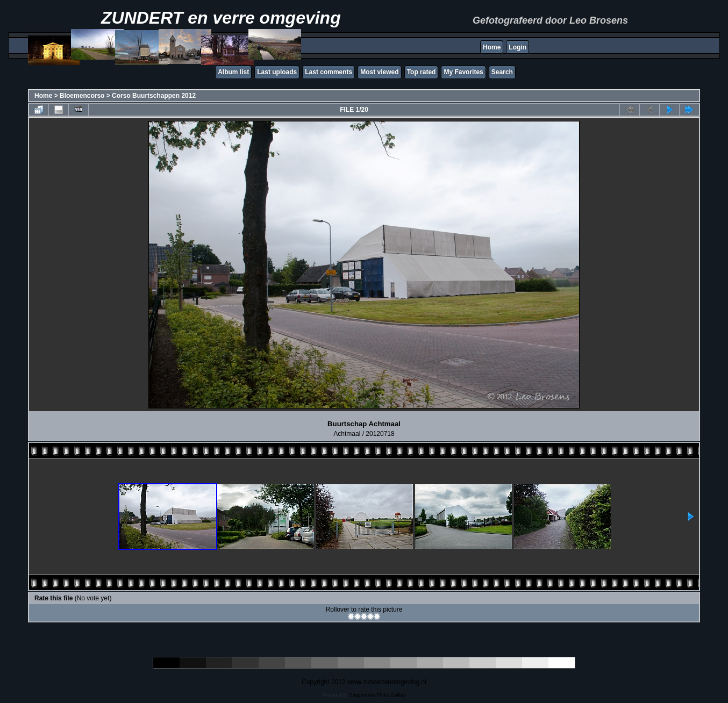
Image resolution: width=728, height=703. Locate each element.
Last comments (329, 72)
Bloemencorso (82, 96)
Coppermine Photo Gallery (377, 695)
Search (502, 72)
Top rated (422, 72)
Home (492, 47)
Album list (233, 72)
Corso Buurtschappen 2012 (154, 96)
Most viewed (379, 72)
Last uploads (277, 72)
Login (518, 47)
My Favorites (463, 72)
